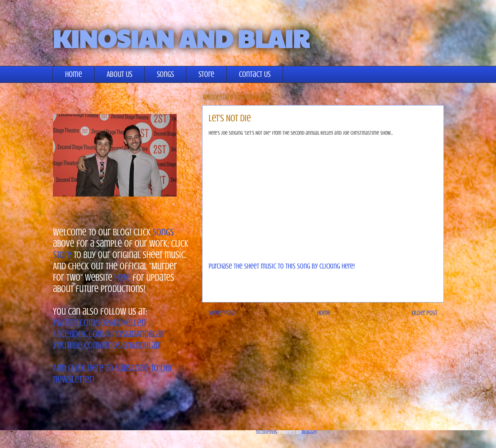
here (122, 278)
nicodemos (266, 432)
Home (74, 74)
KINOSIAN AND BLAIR (181, 38)
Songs (165, 74)
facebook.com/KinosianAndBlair (109, 334)
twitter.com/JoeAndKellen (99, 323)
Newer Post (222, 313)
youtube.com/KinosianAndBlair (107, 346)
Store (206, 74)
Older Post (425, 313)
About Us (119, 74)
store (62, 255)
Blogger (309, 432)
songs (163, 232)
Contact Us (255, 74)
